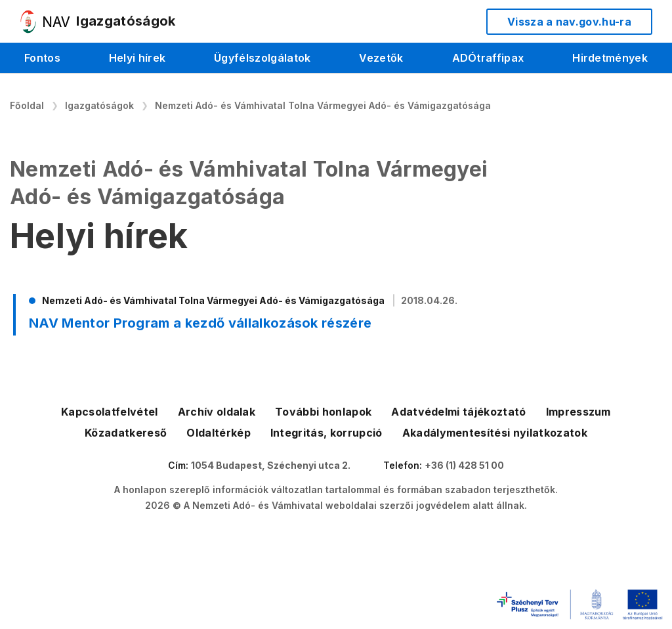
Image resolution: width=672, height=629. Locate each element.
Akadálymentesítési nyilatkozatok (495, 433)
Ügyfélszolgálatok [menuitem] (262, 58)
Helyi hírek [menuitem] (137, 58)
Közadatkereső (126, 433)
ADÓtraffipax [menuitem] (488, 58)
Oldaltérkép (219, 433)
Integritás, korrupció (326, 433)
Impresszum (578, 412)
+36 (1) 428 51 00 (464, 465)
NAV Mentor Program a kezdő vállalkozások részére (200, 323)
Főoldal (27, 105)
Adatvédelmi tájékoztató (458, 412)
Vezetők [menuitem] (381, 58)
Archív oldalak (217, 412)
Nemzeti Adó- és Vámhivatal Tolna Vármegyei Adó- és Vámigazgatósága (323, 105)
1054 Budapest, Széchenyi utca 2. (271, 465)
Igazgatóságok (99, 105)
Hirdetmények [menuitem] (610, 58)
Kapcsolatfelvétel (109, 412)
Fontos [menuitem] (42, 58)
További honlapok (323, 412)
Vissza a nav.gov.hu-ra (569, 22)
